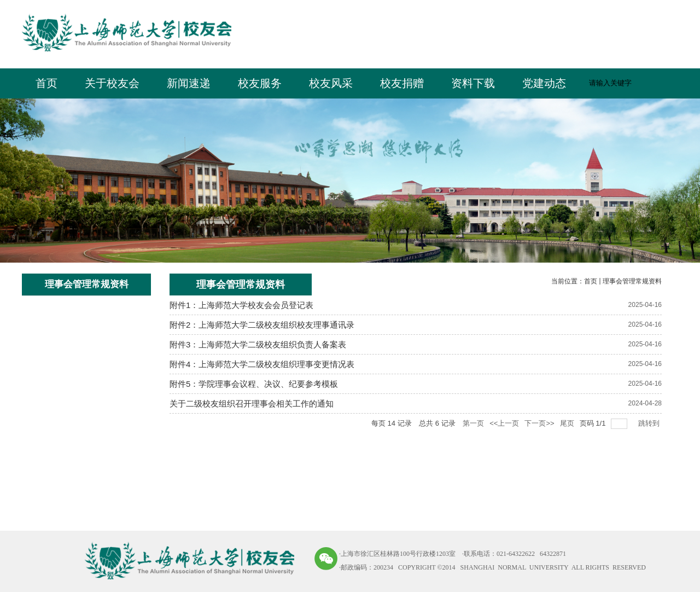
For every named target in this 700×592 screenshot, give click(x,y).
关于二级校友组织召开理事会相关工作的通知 (252, 404)
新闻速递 (189, 83)
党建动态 (544, 83)
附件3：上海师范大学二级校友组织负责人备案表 (258, 344)
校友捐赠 (402, 83)
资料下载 (473, 83)
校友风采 (331, 83)
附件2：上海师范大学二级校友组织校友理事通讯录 (262, 325)
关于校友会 (112, 83)
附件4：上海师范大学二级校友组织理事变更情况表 (262, 364)
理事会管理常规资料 (632, 281)
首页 (46, 83)
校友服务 (260, 83)
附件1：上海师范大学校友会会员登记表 (241, 305)
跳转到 (650, 423)
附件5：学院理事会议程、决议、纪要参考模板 (254, 384)
